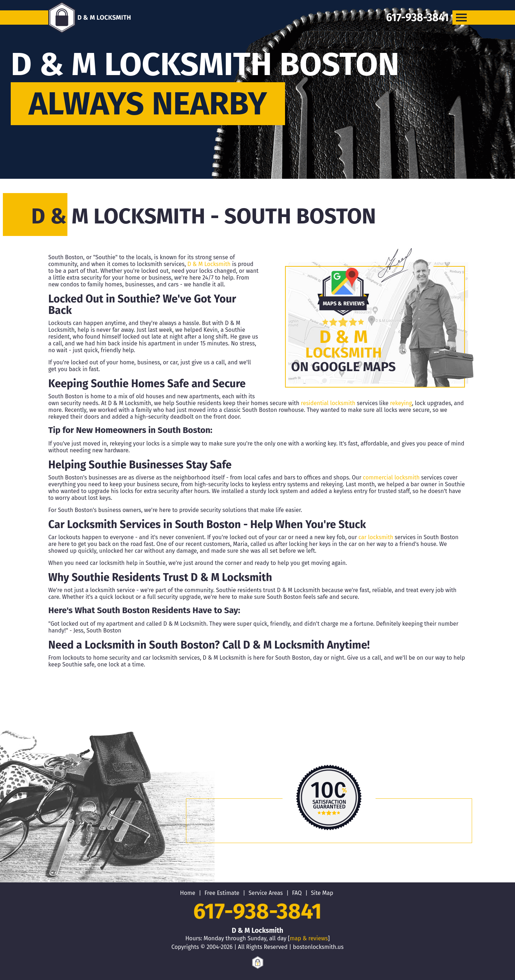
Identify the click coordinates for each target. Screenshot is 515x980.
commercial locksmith (391, 477)
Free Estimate (222, 893)
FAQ (297, 893)
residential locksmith (328, 403)
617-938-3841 (257, 912)
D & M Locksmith (209, 264)
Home (188, 893)
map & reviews (309, 938)
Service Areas (266, 893)
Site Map (322, 893)
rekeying (401, 403)
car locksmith (376, 537)
